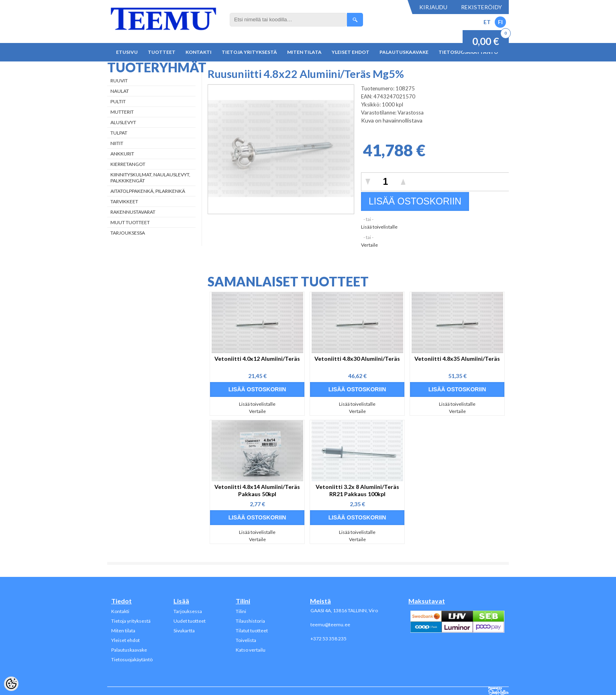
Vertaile (369, 245)
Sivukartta (184, 631)
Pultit (118, 101)
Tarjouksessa (128, 233)
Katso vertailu (251, 650)
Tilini (241, 611)
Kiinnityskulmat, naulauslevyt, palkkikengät (150, 178)
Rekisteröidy (481, 7)
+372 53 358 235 (328, 639)
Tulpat (119, 133)
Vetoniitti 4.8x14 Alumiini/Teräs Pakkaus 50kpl (257, 490)
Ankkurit (122, 154)
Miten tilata (304, 52)
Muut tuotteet (130, 222)
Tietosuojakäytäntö (132, 659)
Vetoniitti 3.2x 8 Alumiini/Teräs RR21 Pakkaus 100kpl (357, 490)
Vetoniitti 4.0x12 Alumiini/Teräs (257, 359)
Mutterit (122, 112)
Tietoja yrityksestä (249, 52)
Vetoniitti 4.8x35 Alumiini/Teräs (457, 359)
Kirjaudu (433, 7)
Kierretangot (128, 164)
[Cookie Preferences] (11, 684)
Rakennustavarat (133, 212)
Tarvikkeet (124, 201)
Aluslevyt (123, 122)
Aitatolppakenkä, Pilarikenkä (148, 191)
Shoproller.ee (499, 691)
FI (500, 22)
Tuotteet (162, 52)
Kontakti (199, 52)
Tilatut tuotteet (252, 631)
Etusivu (127, 52)
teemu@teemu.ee (330, 624)
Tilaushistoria (250, 621)
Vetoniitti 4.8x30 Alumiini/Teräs (357, 359)
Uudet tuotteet (190, 621)
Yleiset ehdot (351, 52)
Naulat (120, 91)
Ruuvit (119, 81)
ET (487, 22)
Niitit (117, 143)
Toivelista (246, 640)
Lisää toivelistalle (379, 227)
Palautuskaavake (404, 52)
